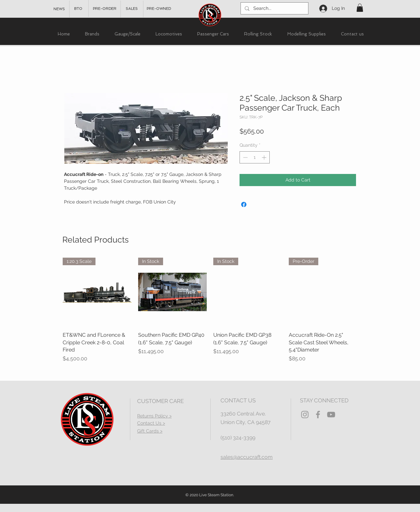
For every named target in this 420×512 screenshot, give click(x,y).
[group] (210, 310)
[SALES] (132, 9)
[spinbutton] (255, 157)
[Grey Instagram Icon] (305, 415)
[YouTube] (331, 415)
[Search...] (274, 9)
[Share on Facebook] (244, 204)
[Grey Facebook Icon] (318, 415)
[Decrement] (245, 157)
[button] (360, 8)
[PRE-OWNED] (159, 9)
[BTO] (78, 9)
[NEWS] (59, 9)
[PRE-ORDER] (105, 9)
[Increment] (265, 157)
